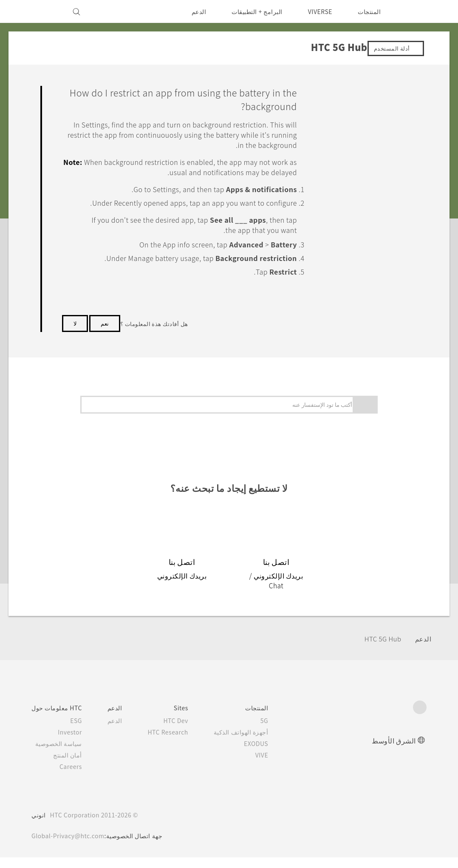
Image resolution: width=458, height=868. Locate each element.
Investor (71, 743)
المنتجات (369, 11)
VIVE (267, 766)
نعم (105, 343)
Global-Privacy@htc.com (70, 846)
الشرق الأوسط (394, 751)
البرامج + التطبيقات (252, 11)
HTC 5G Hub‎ (381, 649)
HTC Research (172, 743)
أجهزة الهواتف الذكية (248, 743)
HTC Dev (181, 731)
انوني (39, 825)
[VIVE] (43, 11)
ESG (77, 731)
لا (75, 343)
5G (271, 731)
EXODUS (261, 754)
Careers (72, 777)
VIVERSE (318, 11)
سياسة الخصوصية (61, 754)
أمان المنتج (69, 766)
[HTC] (416, 11)
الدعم (193, 11)
